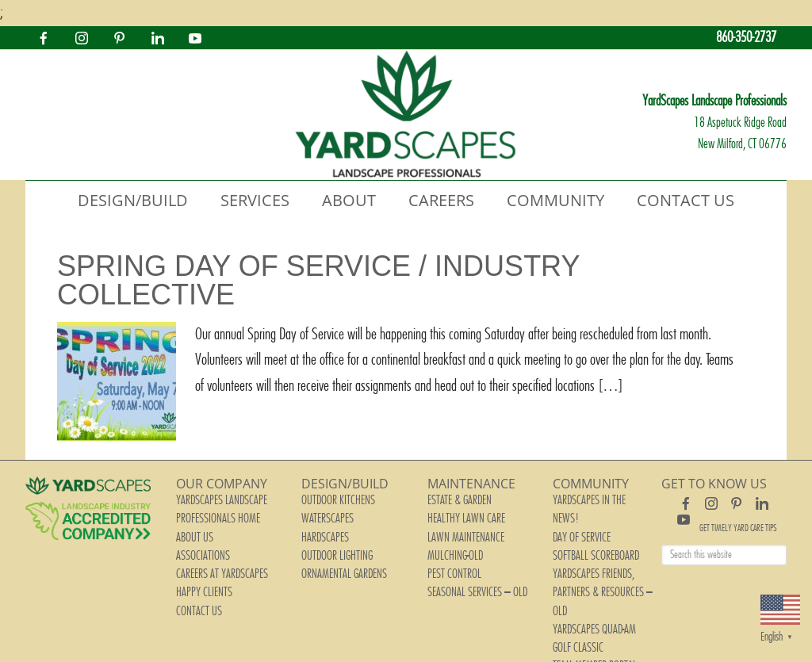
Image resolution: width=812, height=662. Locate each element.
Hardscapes (319, 520)
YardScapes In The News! (591, 498)
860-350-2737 (741, 38)
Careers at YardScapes (211, 542)
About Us (190, 520)
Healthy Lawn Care (456, 509)
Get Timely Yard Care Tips (738, 528)
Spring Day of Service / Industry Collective (318, 280)
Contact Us (193, 564)
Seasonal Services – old (465, 553)
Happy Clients (197, 553)
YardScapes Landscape (406, 115)
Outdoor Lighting (328, 531)
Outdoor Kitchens (329, 498)
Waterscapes (321, 509)
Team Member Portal (585, 576)
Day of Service (575, 509)
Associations (196, 531)
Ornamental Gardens (334, 542)
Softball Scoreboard (586, 520)
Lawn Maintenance (455, 520)
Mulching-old (448, 531)
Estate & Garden (452, 498)
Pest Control (448, 542)
